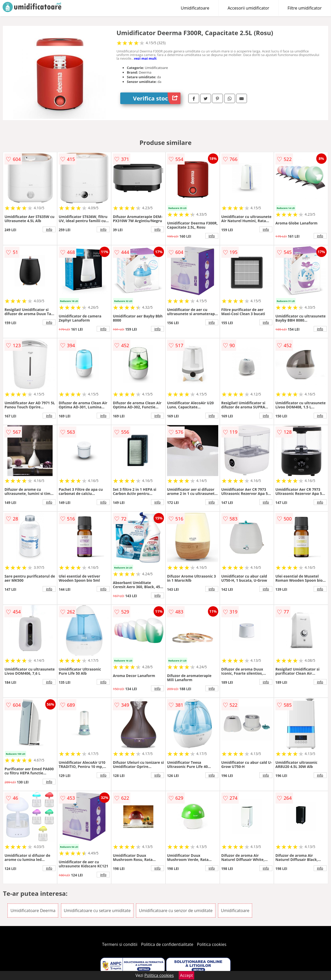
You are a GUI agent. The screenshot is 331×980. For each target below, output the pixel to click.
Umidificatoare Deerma (33, 911)
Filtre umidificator (305, 8)
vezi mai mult (145, 58)
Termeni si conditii (120, 944)
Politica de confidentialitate (167, 944)
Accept (186, 975)
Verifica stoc (157, 98)
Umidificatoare (195, 8)
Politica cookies (212, 944)
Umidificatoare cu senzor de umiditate (176, 911)
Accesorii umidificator (248, 8)
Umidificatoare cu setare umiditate (97, 911)
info (49, 229)
